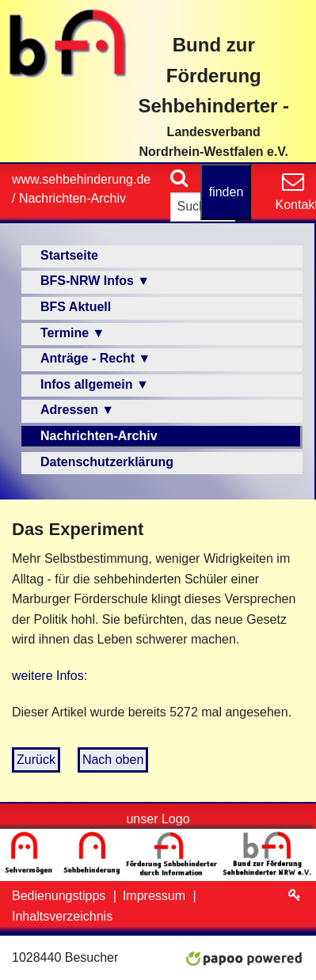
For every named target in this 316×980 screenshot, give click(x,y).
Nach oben (113, 760)
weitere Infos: (49, 676)
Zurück (36, 760)
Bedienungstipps (61, 896)
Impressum (156, 896)
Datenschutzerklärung (107, 462)
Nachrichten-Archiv (72, 198)
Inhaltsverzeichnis (62, 916)
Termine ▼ (72, 333)
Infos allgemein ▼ (95, 384)
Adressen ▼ (77, 410)
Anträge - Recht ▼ (95, 358)
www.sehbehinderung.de (81, 179)
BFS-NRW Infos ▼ (95, 281)
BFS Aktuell (76, 307)
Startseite (69, 255)
